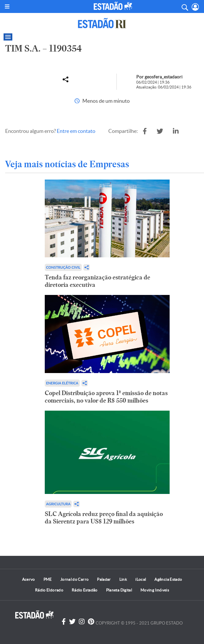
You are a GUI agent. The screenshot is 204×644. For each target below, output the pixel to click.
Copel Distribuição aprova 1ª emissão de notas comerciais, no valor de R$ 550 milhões (106, 397)
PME (48, 579)
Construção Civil (63, 267)
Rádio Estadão (85, 590)
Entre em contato (76, 131)
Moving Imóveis (155, 590)
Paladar (104, 579)
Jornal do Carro (74, 579)
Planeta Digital (119, 590)
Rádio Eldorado (49, 590)
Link (123, 579)
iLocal (141, 579)
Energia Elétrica (62, 383)
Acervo (29, 579)
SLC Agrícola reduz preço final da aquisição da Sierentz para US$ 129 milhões (104, 518)
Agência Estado (168, 579)
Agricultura (58, 504)
